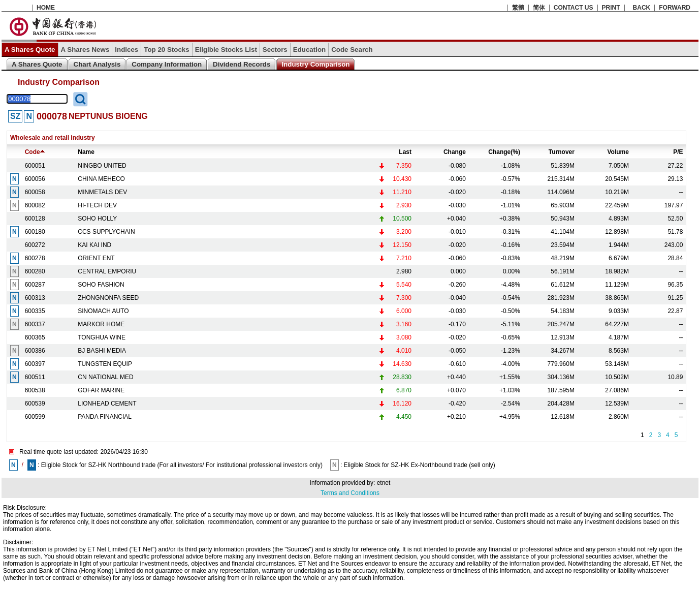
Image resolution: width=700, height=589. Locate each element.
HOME (46, 8)
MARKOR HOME (101, 324)
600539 (35, 404)
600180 (35, 232)
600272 (35, 245)
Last (405, 152)
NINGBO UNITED (102, 166)
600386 (35, 351)
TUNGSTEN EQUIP (105, 364)
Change (455, 152)
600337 (35, 324)
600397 (35, 364)
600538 (35, 390)
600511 (35, 377)
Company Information (167, 64)
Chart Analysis (97, 64)
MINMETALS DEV (102, 192)
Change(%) (504, 152)
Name (86, 152)
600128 (35, 219)
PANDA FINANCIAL (105, 417)
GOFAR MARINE (101, 390)
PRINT (611, 8)
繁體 (518, 8)
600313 (35, 298)
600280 (35, 271)
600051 (35, 166)
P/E (678, 152)
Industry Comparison (315, 64)
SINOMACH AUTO (103, 311)
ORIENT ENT (96, 258)
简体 (539, 8)
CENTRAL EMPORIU (107, 271)
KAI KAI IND (94, 245)
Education (309, 50)
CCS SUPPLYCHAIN (106, 232)
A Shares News (85, 50)
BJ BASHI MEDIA (102, 351)
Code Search (352, 50)
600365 (35, 337)
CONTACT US (574, 8)
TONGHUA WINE (102, 337)
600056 (35, 179)
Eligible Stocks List (226, 50)
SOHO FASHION (101, 285)
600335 (35, 311)
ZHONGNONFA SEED (108, 298)
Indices (126, 50)
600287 (35, 285)
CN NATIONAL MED (105, 377)
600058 (35, 192)
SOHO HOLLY (97, 219)
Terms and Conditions (350, 493)
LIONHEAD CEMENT (107, 404)
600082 (35, 205)
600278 (35, 258)
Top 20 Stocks (166, 50)
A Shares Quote (30, 50)
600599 (35, 417)
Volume (618, 152)
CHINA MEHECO (101, 179)
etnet (384, 483)
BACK (642, 8)
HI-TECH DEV (97, 205)
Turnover (562, 152)
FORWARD (675, 8)
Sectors (275, 50)
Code (35, 152)
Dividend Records (242, 64)
